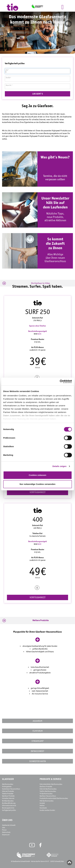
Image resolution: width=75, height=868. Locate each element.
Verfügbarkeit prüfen (9, 810)
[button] (37, 283)
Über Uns (7, 820)
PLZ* (7, 70)
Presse (4, 830)
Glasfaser (8, 779)
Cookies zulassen (38, 475)
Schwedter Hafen (37, 761)
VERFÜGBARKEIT (38, 492)
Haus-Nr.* (9, 85)
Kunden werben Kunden (47, 810)
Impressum (6, 835)
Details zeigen (59, 466)
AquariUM (37, 721)
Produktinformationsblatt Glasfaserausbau (54, 798)
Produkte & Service (51, 779)
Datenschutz (6, 832)
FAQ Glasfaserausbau (47, 801)
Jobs (4, 828)
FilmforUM (38, 731)
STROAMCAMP (37, 741)
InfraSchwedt (37, 751)
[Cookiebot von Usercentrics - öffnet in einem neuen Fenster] (60, 381)
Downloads (43, 808)
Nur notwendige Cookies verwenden (37, 484)
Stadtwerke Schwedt (9, 825)
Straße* (8, 78)
